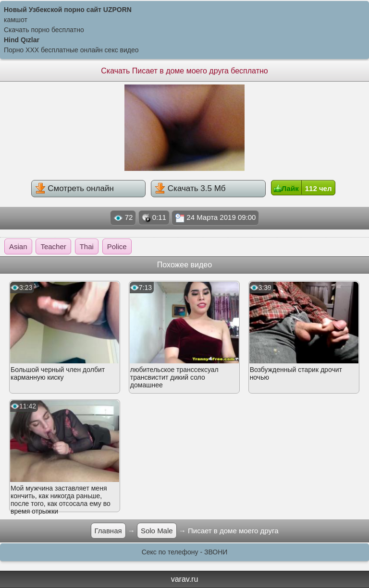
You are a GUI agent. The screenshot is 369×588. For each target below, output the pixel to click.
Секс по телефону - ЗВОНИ (185, 552)
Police (117, 246)
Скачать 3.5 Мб (190, 188)
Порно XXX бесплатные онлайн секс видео (71, 50)
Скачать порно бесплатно (44, 30)
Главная (108, 531)
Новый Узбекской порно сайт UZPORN (68, 10)
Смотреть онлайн (74, 188)
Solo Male (157, 531)
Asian (18, 246)
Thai (87, 246)
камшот (16, 20)
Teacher (53, 246)
